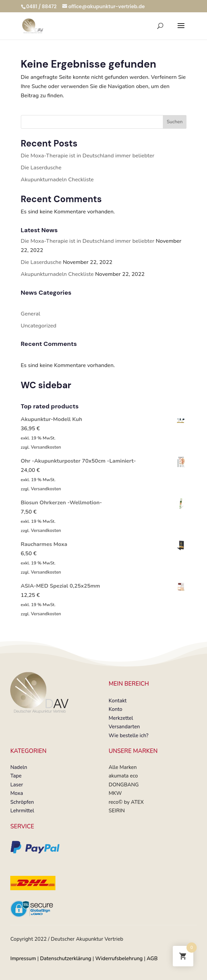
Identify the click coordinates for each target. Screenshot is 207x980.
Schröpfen (22, 802)
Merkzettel (121, 718)
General (31, 314)
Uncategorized (39, 326)
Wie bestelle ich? (128, 736)
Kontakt (117, 701)
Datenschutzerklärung (66, 958)
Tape (16, 776)
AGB (152, 958)
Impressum (23, 958)
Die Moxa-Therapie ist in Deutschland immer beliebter (88, 156)
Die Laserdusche (41, 168)
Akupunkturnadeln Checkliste (57, 180)
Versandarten (124, 727)
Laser (17, 785)
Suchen (175, 122)
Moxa (17, 793)
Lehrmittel (22, 811)
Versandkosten (46, 447)
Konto (115, 709)
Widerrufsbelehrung (119, 958)
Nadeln (19, 767)
